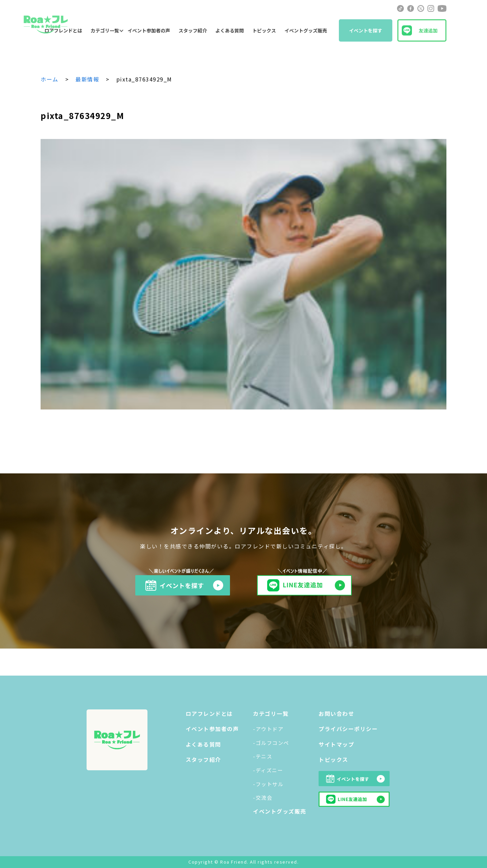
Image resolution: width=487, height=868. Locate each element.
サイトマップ (336, 744)
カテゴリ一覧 (105, 30)
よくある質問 (230, 30)
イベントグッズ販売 (306, 30)
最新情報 (87, 79)
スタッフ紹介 (193, 30)
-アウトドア (268, 729)
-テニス (263, 756)
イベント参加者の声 (149, 30)
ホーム (50, 79)
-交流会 (263, 797)
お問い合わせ (336, 713)
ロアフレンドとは (209, 713)
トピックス (264, 30)
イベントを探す (366, 30)
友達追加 (428, 30)
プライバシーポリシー (348, 729)
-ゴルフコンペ (271, 743)
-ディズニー (268, 770)
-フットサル (268, 784)
